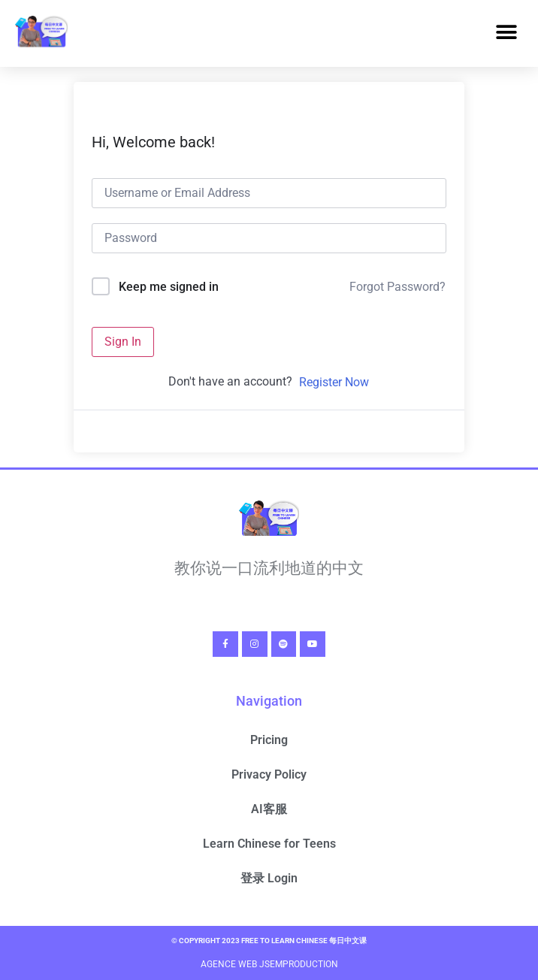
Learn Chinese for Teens (269, 844)
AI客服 (269, 809)
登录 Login (269, 878)
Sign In (123, 342)
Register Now (334, 382)
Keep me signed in (169, 287)
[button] (506, 33)
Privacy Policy (269, 774)
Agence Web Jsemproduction (269, 964)
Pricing (269, 740)
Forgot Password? (397, 287)
